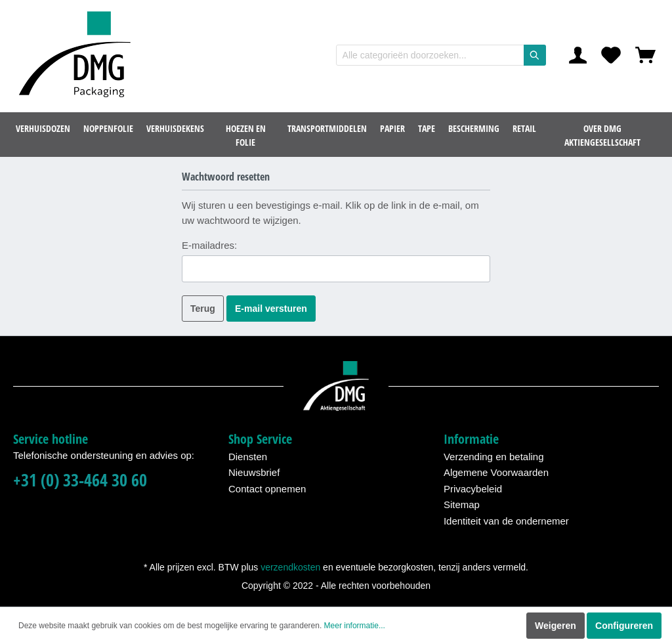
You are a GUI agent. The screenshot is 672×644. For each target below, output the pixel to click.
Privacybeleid (473, 489)
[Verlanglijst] (611, 55)
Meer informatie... (355, 626)
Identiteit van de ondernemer (506, 521)
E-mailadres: (209, 245)
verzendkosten (290, 567)
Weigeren (556, 626)
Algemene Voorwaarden (496, 472)
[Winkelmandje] (645, 55)
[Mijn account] (578, 55)
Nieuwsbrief (254, 472)
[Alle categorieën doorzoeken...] (430, 55)
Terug (203, 309)
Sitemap (462, 504)
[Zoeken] (535, 55)
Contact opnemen (267, 489)
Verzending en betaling (494, 457)
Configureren (624, 626)
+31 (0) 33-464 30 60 (80, 480)
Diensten (248, 457)
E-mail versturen (271, 309)
